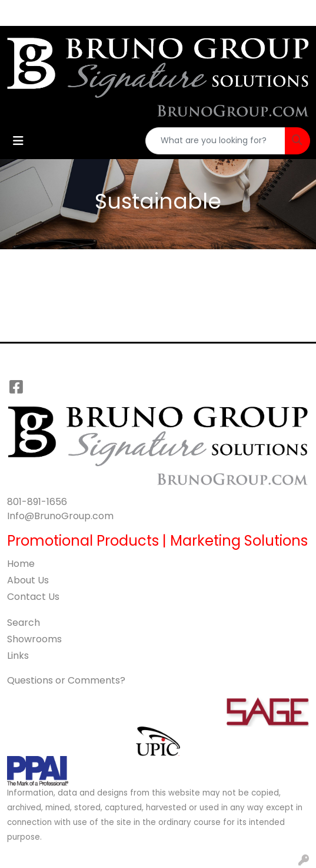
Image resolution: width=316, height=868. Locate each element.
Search (24, 623)
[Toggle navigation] (18, 141)
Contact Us (33, 597)
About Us (28, 580)
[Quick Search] (215, 141)
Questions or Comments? (66, 680)
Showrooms (34, 639)
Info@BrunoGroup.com (60, 516)
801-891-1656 (37, 502)
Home (21, 564)
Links (18, 656)
